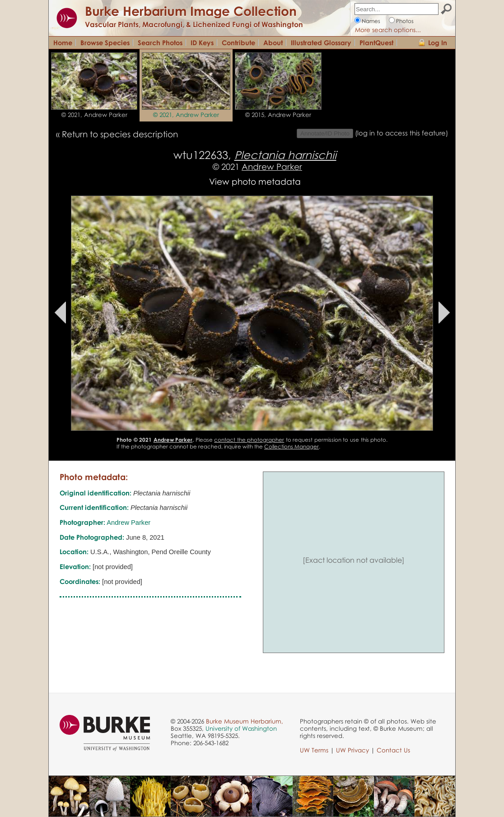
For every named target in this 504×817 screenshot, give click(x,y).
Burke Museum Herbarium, (245, 721)
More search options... (388, 30)
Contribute (238, 42)
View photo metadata (255, 181)
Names (371, 21)
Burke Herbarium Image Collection (191, 11)
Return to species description (120, 134)
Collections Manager (292, 446)
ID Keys (202, 42)
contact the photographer (249, 440)
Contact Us (393, 750)
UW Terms (314, 750)
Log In (438, 42)
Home (63, 42)
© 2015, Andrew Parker (278, 115)
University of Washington (241, 728)
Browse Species (105, 42)
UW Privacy (352, 750)
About (273, 42)
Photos (405, 21)
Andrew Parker (272, 166)
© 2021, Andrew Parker (94, 115)
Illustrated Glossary (321, 42)
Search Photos (160, 42)
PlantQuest (376, 42)
